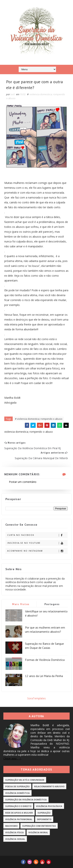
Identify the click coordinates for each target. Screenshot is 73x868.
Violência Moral (38, 832)
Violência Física (14, 832)
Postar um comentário (23, 482)
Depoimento (44, 819)
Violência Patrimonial (19, 819)
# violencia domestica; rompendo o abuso (39, 419)
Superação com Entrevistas (39, 826)
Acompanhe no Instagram (37, 551)
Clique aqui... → (12, 758)
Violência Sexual (15, 839)
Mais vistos (21, 604)
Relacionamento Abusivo (49, 786)
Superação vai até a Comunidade (25, 780)
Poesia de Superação (17, 786)
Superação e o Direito (18, 806)
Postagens (52, 604)
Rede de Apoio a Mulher (19, 813)
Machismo (11, 826)
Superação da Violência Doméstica (26, 800)
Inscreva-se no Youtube (37, 543)
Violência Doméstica (17, 793)
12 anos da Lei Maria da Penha (44, 676)
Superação (44, 813)
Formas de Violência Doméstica (45, 660)
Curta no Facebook (37, 535)
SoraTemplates (36, 698)
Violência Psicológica (49, 806)
